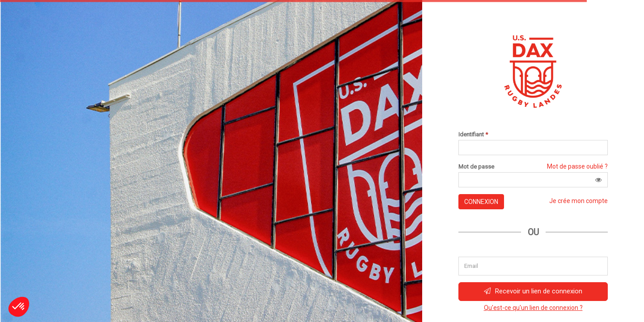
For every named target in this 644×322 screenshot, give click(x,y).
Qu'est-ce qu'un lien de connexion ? (533, 308)
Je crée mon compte (578, 201)
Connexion (481, 202)
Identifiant (473, 135)
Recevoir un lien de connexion (533, 291)
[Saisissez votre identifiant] (533, 148)
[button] (598, 180)
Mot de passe (476, 167)
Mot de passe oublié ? (577, 166)
